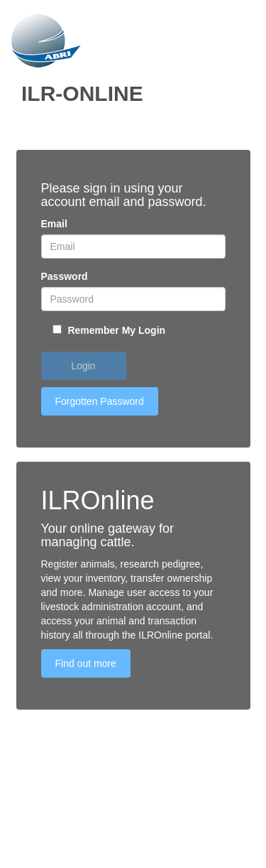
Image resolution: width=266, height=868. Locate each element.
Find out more (86, 663)
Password (65, 276)
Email (54, 224)
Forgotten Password (100, 401)
